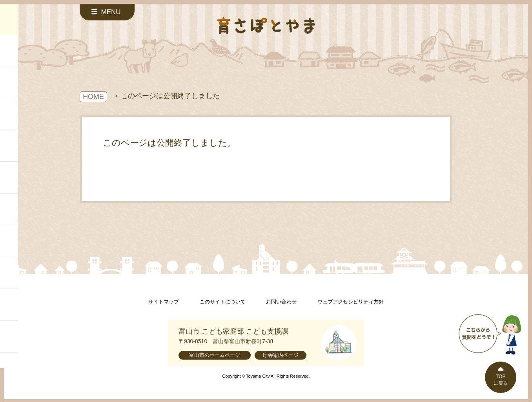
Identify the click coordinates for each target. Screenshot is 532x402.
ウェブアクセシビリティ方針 (351, 302)
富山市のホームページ (215, 355)
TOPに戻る (501, 380)
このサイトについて (223, 302)
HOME (93, 97)
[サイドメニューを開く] (107, 12)
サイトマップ (164, 302)
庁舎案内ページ (281, 355)
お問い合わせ (281, 302)
